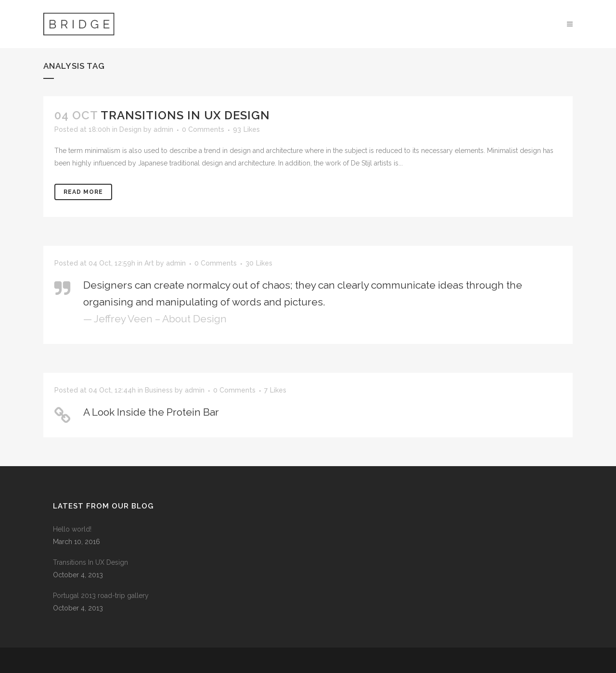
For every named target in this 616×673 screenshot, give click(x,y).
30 (259, 263)
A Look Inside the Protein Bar (151, 412)
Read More (83, 192)
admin (163, 129)
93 (246, 129)
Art (149, 263)
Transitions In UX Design (185, 115)
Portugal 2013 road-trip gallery (101, 596)
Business (159, 390)
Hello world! (72, 529)
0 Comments (203, 129)
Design (130, 129)
